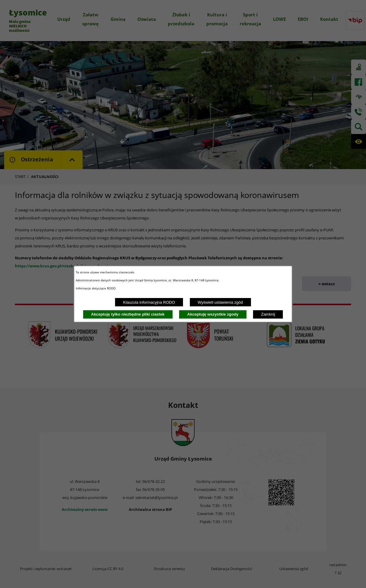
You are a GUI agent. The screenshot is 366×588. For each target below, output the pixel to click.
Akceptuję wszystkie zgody (213, 314)
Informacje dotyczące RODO (96, 288)
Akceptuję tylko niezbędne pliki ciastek (128, 314)
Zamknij (268, 314)
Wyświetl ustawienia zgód (220, 302)
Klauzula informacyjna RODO (149, 302)
